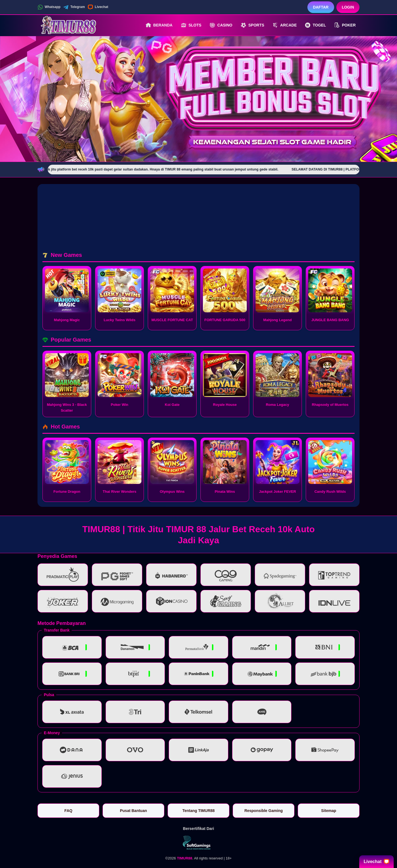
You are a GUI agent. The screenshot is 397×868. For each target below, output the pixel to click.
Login (348, 7)
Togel (315, 25)
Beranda (159, 25)
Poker (345, 25)
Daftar (321, 7)
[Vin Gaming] (198, 843)
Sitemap (329, 811)
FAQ (69, 811)
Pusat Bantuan (133, 811)
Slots (191, 25)
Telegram (74, 7)
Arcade (285, 25)
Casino (221, 25)
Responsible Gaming (263, 811)
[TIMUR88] (68, 25)
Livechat (98, 7)
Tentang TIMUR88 (198, 811)
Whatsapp (49, 7)
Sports (253, 25)
